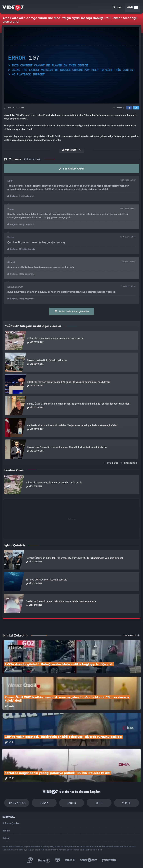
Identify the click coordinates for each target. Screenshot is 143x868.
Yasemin (109, 860)
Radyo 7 (44, 860)
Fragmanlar (17, 803)
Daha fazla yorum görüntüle (72, 311)
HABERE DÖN (129, 463)
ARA (117, 8)
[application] (71, 65)
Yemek (127, 803)
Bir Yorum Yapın (72, 169)
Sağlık (71, 803)
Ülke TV (70, 860)
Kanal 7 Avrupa (58, 860)
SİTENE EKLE (111, 463)
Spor (99, 803)
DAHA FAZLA (132, 635)
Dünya (44, 803)
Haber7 (89, 860)
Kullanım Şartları (11, 823)
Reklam (6, 831)
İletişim (6, 838)
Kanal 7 (30, 860)
